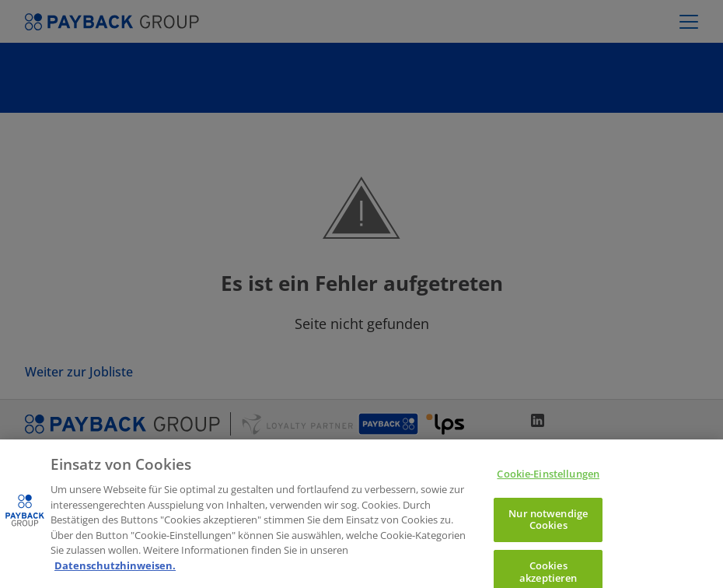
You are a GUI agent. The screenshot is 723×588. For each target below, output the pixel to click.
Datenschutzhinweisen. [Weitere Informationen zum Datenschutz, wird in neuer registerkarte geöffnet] (115, 573)
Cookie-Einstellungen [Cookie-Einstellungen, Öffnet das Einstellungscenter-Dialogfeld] (548, 482)
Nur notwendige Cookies (548, 527)
